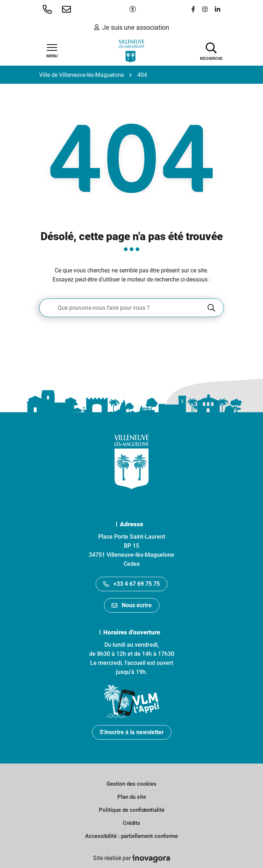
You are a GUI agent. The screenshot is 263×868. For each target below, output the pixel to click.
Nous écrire (132, 605)
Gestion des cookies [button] (131, 784)
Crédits (131, 823)
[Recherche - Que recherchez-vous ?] (123, 308)
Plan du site (132, 797)
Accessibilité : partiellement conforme (131, 836)
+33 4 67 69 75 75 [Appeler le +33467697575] (131, 584)
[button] (49, 9)
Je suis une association (132, 27)
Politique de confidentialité (132, 810)
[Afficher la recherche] (211, 51)
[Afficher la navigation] (52, 51)
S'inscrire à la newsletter (132, 732)
